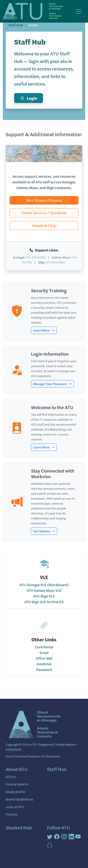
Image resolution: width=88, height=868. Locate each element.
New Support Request (44, 200)
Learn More (44, 330)
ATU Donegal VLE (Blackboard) (44, 585)
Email (44, 652)
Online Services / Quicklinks (44, 213)
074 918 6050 (36, 257)
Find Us (11, 814)
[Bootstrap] (34, 725)
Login (29, 98)
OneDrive (44, 664)
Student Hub (19, 827)
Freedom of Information (44, 756)
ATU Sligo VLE (44, 596)
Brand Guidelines (19, 799)
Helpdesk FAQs (44, 225)
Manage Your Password (52, 384)
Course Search (17, 784)
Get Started (44, 531)
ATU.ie (11, 776)
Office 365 (44, 658)
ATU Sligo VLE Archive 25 (44, 602)
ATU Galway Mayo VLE (44, 590)
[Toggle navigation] (79, 11)
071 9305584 (55, 262)
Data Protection (17, 756)
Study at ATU (15, 792)
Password (44, 669)
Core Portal (44, 647)
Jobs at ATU (15, 807)
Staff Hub (16, 25)
